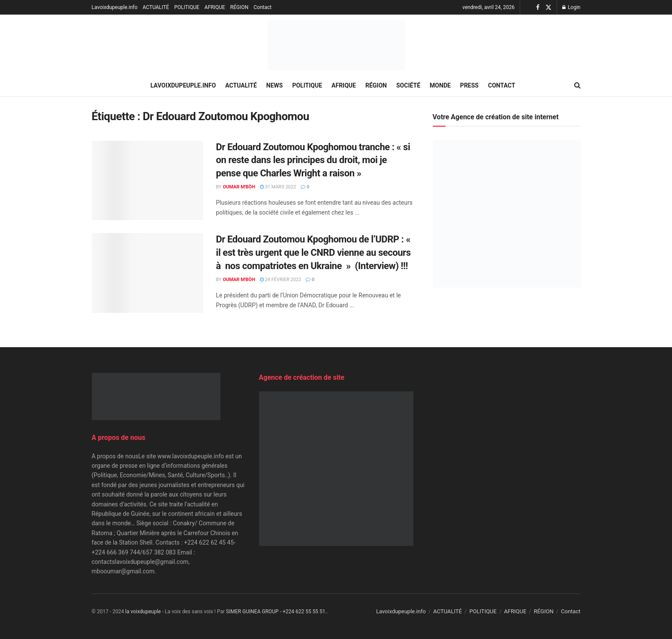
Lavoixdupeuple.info (115, 7)
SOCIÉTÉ (408, 85)
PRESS (469, 85)
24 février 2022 (280, 280)
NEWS (275, 85)
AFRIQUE (215, 7)
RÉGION (239, 7)
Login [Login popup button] (571, 7)
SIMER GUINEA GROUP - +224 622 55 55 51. (276, 612)
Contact (262, 7)
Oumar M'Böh (239, 187)
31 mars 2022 (278, 187)
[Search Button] (577, 85)
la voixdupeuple (143, 612)
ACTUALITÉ (156, 7)
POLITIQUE (187, 7)
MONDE (440, 85)
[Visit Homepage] (336, 45)
